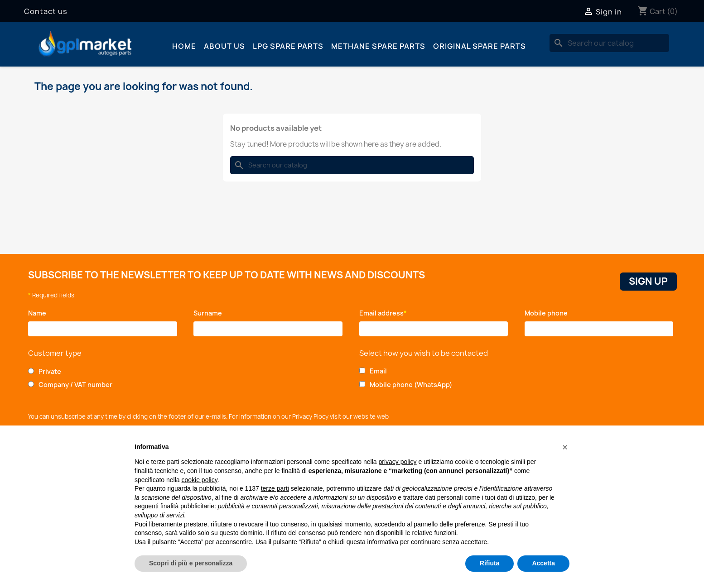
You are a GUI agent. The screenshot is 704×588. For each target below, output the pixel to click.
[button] (565, 447)
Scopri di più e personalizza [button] (191, 563)
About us (224, 46)
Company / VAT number (75, 385)
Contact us (46, 11)
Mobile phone (548, 313)
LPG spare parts (288, 46)
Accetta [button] (543, 563)
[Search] (609, 43)
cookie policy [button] (200, 480)
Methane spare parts (378, 46)
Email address (383, 313)
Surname (210, 313)
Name (39, 313)
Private (50, 371)
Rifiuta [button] (490, 563)
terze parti (275, 488)
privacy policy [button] (398, 462)
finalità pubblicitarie (187, 506)
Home (184, 46)
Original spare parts (480, 46)
